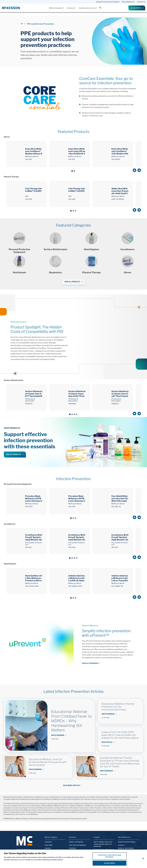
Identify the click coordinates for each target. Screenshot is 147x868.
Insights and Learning (88, 8)
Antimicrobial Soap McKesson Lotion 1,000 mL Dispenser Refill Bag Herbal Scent (77, 578)
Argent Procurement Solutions (108, 2)
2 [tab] (74, 171)
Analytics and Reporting (76, 842)
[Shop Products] (19, 243)
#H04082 (72, 404)
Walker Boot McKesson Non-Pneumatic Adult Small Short (120, 191)
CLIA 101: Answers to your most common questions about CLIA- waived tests (103, 844)
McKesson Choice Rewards (126, 848)
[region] (73, 859)
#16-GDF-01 (116, 507)
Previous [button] (134, 170)
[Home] (22, 24)
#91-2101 (72, 507)
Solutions (71, 8)
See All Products (14, 454)
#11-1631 (29, 199)
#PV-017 (115, 547)
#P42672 (29, 404)
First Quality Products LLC (33, 544)
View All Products (72, 282)
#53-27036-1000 (32, 586)
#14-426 (28, 159)
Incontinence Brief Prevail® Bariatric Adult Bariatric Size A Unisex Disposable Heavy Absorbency (120, 537)
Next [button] (139, 170)
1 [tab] (72, 171)
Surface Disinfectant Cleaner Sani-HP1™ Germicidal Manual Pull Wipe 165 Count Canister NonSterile (34, 394)
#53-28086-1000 (75, 586)
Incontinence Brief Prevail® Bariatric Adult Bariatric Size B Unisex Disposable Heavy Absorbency (77, 537)
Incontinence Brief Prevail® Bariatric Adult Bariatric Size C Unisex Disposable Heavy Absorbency (34, 537)
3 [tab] (75, 211)
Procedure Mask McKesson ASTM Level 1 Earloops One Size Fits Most (33, 499)
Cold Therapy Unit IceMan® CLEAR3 (33, 190)
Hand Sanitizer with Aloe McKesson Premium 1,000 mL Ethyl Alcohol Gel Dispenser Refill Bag (34, 578)
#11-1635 (72, 199)
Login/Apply (137, 8)
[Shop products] (56, 243)
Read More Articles (71, 785)
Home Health (49, 845)
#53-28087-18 (117, 586)
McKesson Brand (32, 156)
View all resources (90, 663)
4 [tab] (77, 414)
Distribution (72, 848)
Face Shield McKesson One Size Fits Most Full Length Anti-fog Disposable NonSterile (120, 499)
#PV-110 (28, 547)
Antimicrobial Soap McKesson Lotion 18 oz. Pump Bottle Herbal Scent (120, 578)
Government (48, 842)
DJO (27, 196)
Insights (97, 837)
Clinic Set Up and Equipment (77, 845)
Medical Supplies (57, 8)
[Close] (143, 859)
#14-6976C (116, 159)
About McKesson (128, 2)
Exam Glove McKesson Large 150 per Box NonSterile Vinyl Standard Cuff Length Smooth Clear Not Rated (77, 151)
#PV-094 (72, 547)
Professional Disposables (30, 400)
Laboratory (48, 848)
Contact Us (141, 2)
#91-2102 (29, 507)
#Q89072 (115, 404)
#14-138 (71, 159)
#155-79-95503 (118, 199)
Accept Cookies (110, 863)
